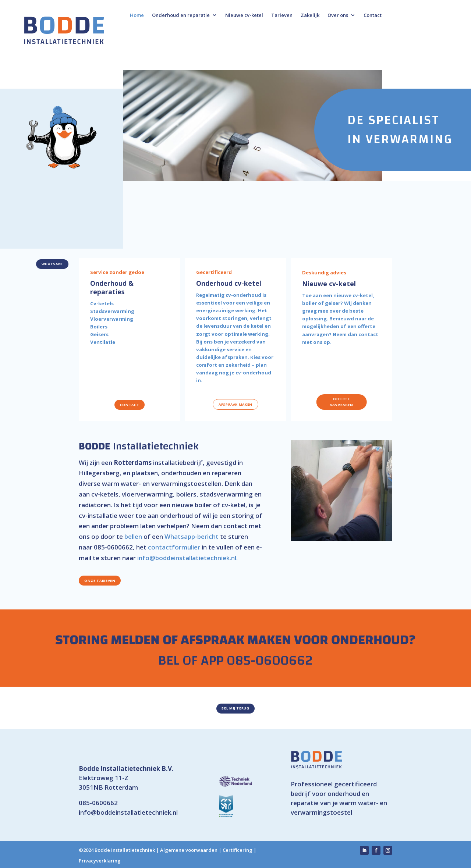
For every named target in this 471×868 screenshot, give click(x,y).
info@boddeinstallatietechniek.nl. (187, 558)
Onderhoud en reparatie (181, 15)
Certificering (238, 850)
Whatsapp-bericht (192, 536)
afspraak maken (235, 404)
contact (130, 405)
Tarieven (282, 15)
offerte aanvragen (341, 402)
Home (137, 15)
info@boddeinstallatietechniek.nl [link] (128, 812)
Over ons (338, 15)
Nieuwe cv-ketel (244, 15)
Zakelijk (310, 15)
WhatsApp (52, 264)
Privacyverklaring (100, 861)
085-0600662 (113, 547)
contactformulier (174, 547)
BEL (169, 661)
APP (212, 661)
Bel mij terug (235, 708)
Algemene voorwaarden (189, 850)
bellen (133, 536)
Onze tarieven (100, 581)
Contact (373, 15)
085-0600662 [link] (98, 803)
